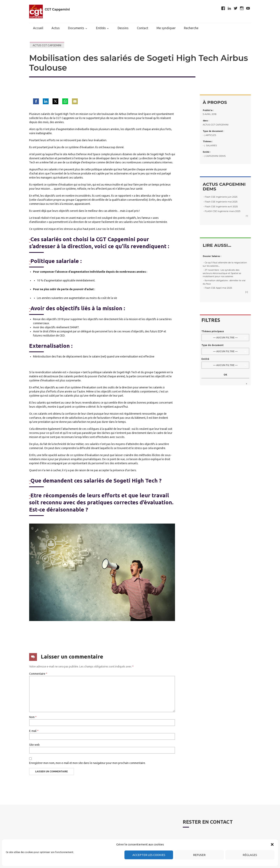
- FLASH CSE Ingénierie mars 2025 (222, 211)
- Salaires (210, 145)
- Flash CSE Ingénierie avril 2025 (220, 207)
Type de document (213, 345)
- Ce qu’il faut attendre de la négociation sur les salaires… (225, 264)
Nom (33, 717)
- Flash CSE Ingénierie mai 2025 (220, 202)
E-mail (34, 731)
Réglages (250, 855)
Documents (76, 28)
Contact (143, 28)
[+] (247, 216)
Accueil (38, 28)
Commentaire (38, 674)
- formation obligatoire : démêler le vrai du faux (224, 282)
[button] (272, 844)
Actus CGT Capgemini (47, 45)
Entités (101, 28)
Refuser (199, 855)
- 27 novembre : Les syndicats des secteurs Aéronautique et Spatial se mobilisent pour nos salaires (222, 273)
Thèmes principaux (213, 331)
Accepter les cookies (149, 855)
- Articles (210, 135)
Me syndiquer (166, 28)
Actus (56, 28)
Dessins (123, 28)
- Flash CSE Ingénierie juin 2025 (220, 197)
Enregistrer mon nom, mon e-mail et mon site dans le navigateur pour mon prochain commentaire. (87, 763)
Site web (34, 745)
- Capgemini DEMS (214, 156)
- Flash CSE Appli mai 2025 (217, 288)
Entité (205, 359)
